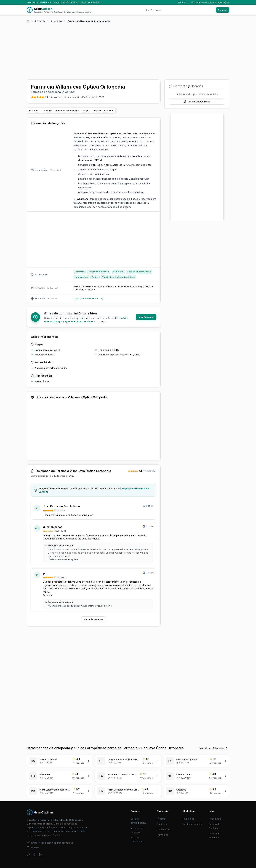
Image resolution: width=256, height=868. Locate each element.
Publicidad (189, 819)
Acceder (223, 10)
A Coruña (40, 21)
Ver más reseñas (94, 619)
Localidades (163, 829)
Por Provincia (154, 10)
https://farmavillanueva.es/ (88, 298)
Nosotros (162, 819)
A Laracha (56, 21)
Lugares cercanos (103, 110)
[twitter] (28, 855)
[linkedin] (40, 855)
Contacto (162, 824)
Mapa (86, 110)
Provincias (162, 835)
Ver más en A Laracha (214, 748)
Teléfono (47, 110)
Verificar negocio (192, 824)
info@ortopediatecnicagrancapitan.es (210, 2)
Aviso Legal (215, 819)
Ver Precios (146, 317)
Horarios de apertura (67, 110)
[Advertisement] (128, 51)
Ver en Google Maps (197, 102)
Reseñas (33, 110)
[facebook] (34, 855)
